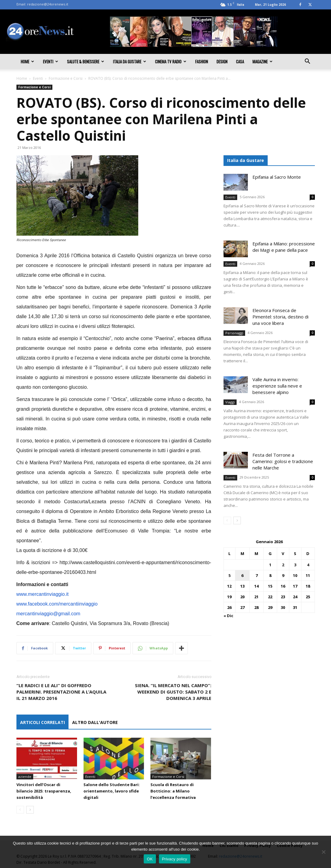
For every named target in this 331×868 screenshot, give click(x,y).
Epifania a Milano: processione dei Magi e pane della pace (284, 247)
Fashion (202, 61)
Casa (240, 61)
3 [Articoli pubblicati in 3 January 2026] (295, 565)
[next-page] (30, 810)
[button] (308, 62)
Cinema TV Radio (171, 61)
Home (27, 61)
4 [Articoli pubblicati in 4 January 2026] (308, 565)
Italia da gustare (130, 61)
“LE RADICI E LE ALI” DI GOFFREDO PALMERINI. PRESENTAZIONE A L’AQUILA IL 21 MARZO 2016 (61, 692)
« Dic (228, 616)
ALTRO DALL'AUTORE (95, 722)
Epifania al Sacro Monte (277, 177)
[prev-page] (20, 810)
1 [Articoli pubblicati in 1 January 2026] (270, 565)
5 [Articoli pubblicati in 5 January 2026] (229, 575)
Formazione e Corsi (66, 78)
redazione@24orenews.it (48, 4)
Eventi (51, 61)
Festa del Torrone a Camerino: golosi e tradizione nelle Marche (283, 461)
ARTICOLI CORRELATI (42, 722)
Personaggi (234, 333)
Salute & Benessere (86, 61)
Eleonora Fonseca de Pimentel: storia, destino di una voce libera (280, 317)
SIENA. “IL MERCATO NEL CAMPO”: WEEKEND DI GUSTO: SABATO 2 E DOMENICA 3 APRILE (173, 692)
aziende (25, 777)
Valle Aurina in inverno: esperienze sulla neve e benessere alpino (277, 386)
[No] (323, 852)
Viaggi (230, 402)
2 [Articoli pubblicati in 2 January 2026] (283, 565)
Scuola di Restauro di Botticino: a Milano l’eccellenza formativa (173, 791)
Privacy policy (175, 859)
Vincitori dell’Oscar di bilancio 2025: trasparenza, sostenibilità (44, 791)
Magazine (262, 61)
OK (150, 859)
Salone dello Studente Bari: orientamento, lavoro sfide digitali (112, 791)
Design (222, 61)
